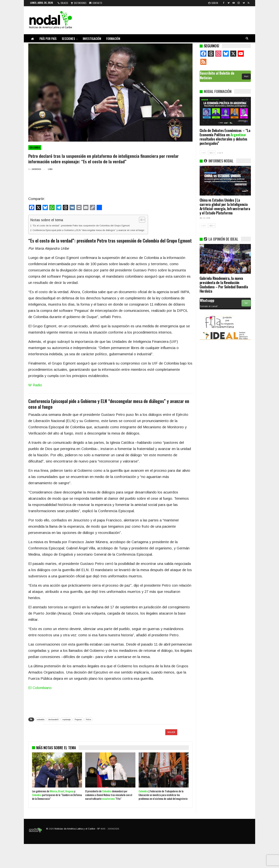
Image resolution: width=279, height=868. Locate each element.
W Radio (35, 385)
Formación (113, 39)
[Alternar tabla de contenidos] (140, 220)
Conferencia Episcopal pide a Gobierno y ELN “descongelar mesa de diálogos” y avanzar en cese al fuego (88, 230)
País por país (48, 39)
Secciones (68, 39)
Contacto (96, 3)
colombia (40, 719)
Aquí (246, 76)
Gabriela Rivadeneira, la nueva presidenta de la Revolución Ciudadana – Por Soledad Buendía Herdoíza (224, 284)
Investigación (92, 39)
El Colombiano (40, 688)
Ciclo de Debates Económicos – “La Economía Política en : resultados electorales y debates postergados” (225, 137)
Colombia (35, 147)
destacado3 (53, 719)
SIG (212, 153)
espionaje (67, 719)
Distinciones (79, 3)
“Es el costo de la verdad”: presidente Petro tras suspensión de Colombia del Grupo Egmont (81, 226)
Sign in (213, 3)
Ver (246, 303)
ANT (204, 153)
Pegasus (78, 719)
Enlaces (63, 3)
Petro (89, 719)
